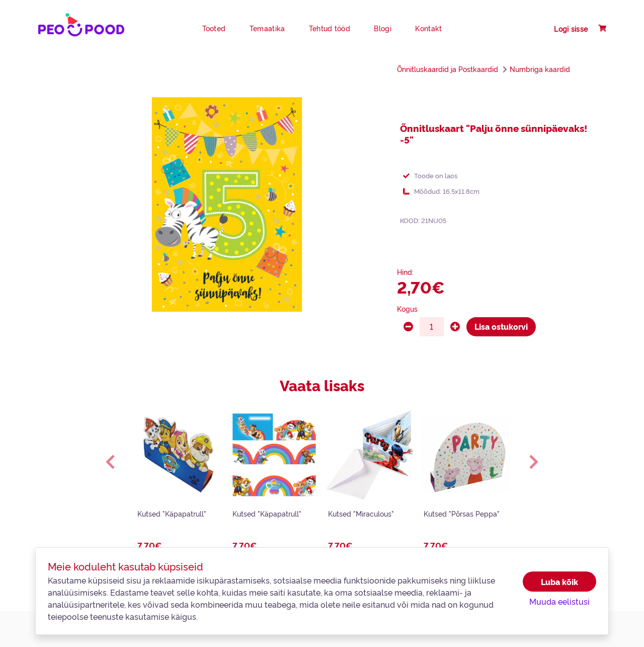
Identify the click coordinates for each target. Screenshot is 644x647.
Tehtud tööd (330, 28)
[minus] (408, 327)
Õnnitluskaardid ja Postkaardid (448, 69)
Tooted (214, 28)
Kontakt (428, 28)
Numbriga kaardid (540, 69)
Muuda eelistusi (559, 601)
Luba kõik (559, 582)
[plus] (455, 327)
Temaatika (267, 28)
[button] (110, 462)
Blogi (382, 28)
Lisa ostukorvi (501, 326)
